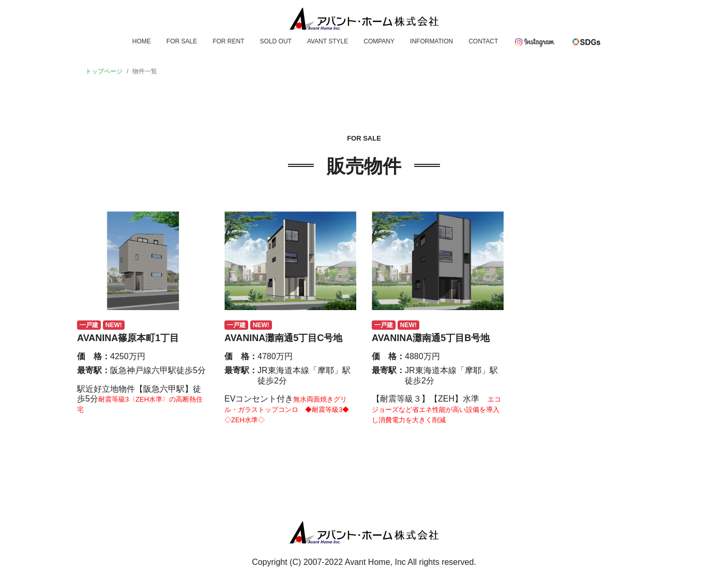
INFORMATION (431, 41)
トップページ (104, 71)
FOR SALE (182, 41)
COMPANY (379, 41)
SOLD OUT (276, 41)
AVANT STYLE (328, 41)
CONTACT (483, 41)
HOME (142, 41)
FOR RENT (228, 41)
